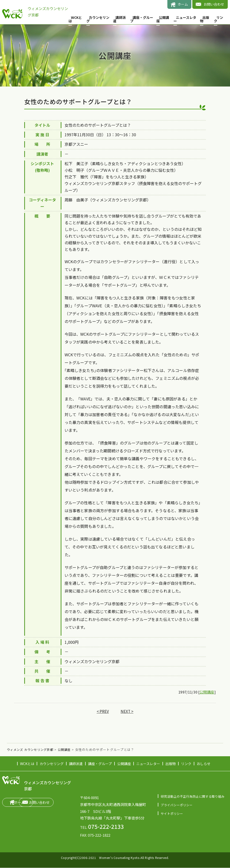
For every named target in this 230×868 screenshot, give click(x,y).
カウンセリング (98, 19)
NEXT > (127, 712)
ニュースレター (185, 19)
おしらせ (204, 764)
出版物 (205, 19)
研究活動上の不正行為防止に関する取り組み (193, 796)
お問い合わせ (214, 4)
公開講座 (163, 19)
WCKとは (75, 19)
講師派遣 (119, 19)
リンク (218, 19)
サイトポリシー (172, 813)
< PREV (103, 712)
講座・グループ (142, 19)
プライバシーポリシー (177, 805)
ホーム (183, 4)
